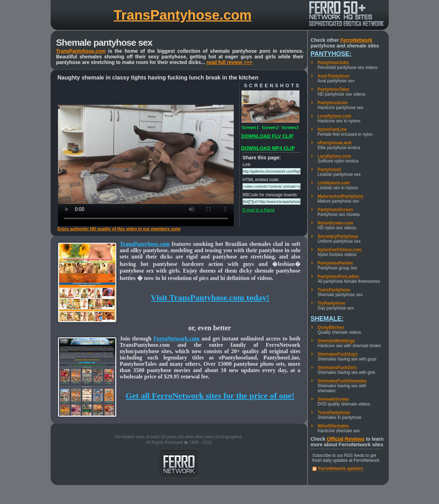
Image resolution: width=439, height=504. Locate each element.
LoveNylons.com (335, 116)
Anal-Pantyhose (334, 76)
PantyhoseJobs (333, 63)
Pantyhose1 (330, 170)
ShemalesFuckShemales (342, 381)
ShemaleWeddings (336, 341)
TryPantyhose (332, 303)
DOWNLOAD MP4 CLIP (268, 148)
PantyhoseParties (335, 263)
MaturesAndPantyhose (341, 196)
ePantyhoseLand (335, 143)
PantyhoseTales (334, 89)
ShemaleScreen (333, 399)
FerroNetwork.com (177, 339)
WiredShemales (333, 426)
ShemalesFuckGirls (337, 368)
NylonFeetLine (332, 129)
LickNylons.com (334, 183)
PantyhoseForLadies (338, 276)
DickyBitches (331, 327)
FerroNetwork (356, 40)
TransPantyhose (334, 290)
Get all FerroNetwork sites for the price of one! (210, 396)
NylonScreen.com (335, 223)
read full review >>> (229, 62)
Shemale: (327, 319)
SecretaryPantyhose (338, 236)
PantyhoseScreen (335, 210)
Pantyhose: (331, 54)
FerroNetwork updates (341, 468)
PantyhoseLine (333, 103)
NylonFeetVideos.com (340, 250)
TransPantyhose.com (182, 15)
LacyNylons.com (334, 156)
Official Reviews (345, 439)
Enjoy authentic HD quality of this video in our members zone (119, 229)
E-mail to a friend (259, 210)
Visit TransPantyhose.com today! (210, 298)
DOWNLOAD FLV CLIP (267, 136)
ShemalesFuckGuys (338, 354)
